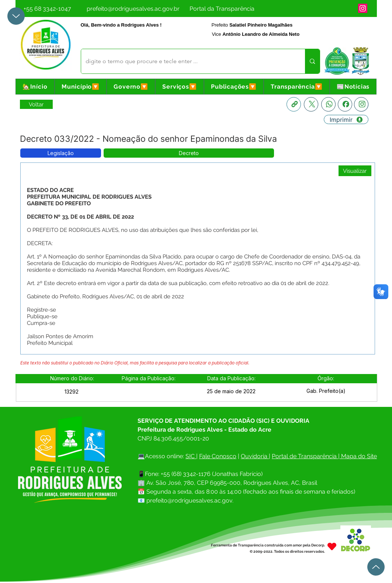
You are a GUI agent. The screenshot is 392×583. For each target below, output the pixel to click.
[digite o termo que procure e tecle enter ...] (188, 61)
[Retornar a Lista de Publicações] (36, 104)
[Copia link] (294, 104)
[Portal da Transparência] (222, 8)
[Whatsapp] (328, 104)
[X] (311, 104)
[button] (81, 87)
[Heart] (332, 547)
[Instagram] (363, 8)
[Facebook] (345, 104)
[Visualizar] (355, 171)
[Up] (16, 16)
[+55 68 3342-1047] (48, 8)
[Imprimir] (346, 119)
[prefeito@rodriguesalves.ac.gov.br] (133, 8)
